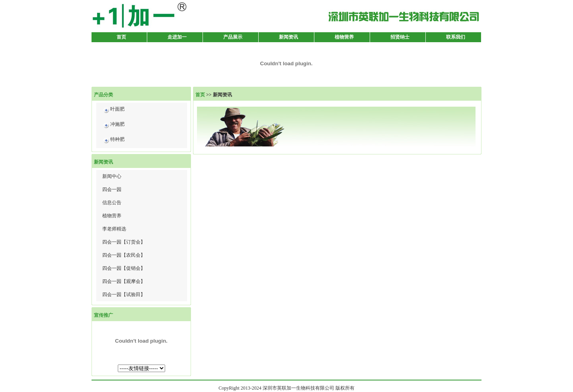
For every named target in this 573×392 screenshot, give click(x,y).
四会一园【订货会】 (124, 242)
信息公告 (112, 203)
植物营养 (344, 37)
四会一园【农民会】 (124, 255)
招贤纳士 (400, 37)
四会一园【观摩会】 (124, 281)
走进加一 (177, 37)
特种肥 (113, 141)
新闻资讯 (288, 37)
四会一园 (112, 189)
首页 (121, 37)
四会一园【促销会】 (124, 268)
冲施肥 (113, 126)
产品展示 (233, 37)
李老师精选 (114, 229)
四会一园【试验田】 (124, 294)
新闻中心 (112, 176)
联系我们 (456, 37)
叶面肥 (113, 110)
